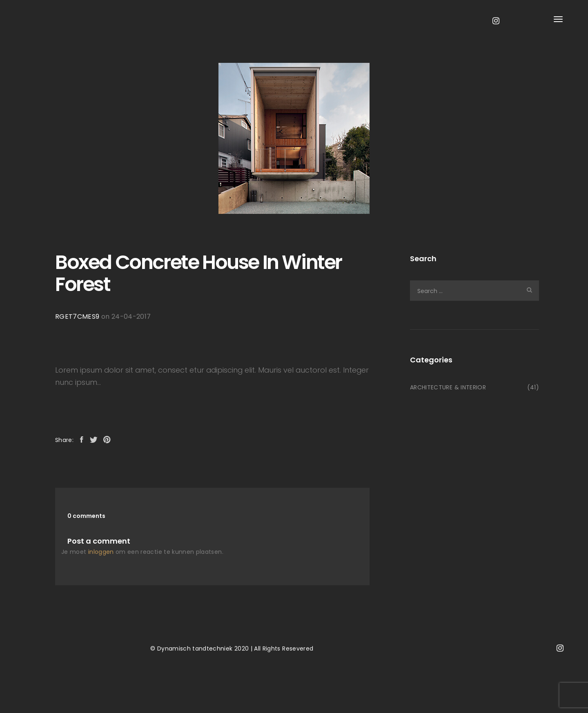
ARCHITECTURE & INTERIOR (448, 387)
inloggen (101, 552)
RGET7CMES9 (77, 317)
